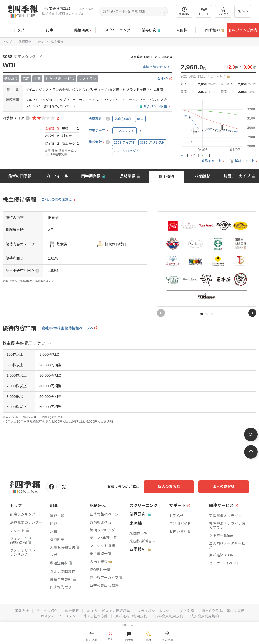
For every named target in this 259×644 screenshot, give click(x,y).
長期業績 (128, 176)
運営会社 (20, 610)
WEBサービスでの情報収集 (108, 610)
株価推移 (203, 176)
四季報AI (211, 30)
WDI (41, 42)
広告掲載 (71, 610)
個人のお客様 (176, 486)
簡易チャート (211, 161)
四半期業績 (91, 176)
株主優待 (166, 177)
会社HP (163, 79)
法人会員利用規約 (206, 615)
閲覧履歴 (184, 11)
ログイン (243, 11)
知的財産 (188, 610)
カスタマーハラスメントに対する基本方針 (73, 615)
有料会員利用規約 (169, 615)
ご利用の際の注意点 (57, 200)
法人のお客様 (226, 486)
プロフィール (57, 176)
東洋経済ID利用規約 (131, 615)
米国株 (179, 30)
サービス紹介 (46, 610)
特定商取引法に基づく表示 (224, 610)
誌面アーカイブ (237, 176)
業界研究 (148, 30)
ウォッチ (223, 11)
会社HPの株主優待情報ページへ (68, 328)
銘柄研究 (80, 30)
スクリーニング (114, 30)
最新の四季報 (20, 176)
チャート (204, 11)
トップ (16, 30)
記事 (48, 30)
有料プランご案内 (243, 30)
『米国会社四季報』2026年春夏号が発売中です (60, 9)
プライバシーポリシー (155, 610)
